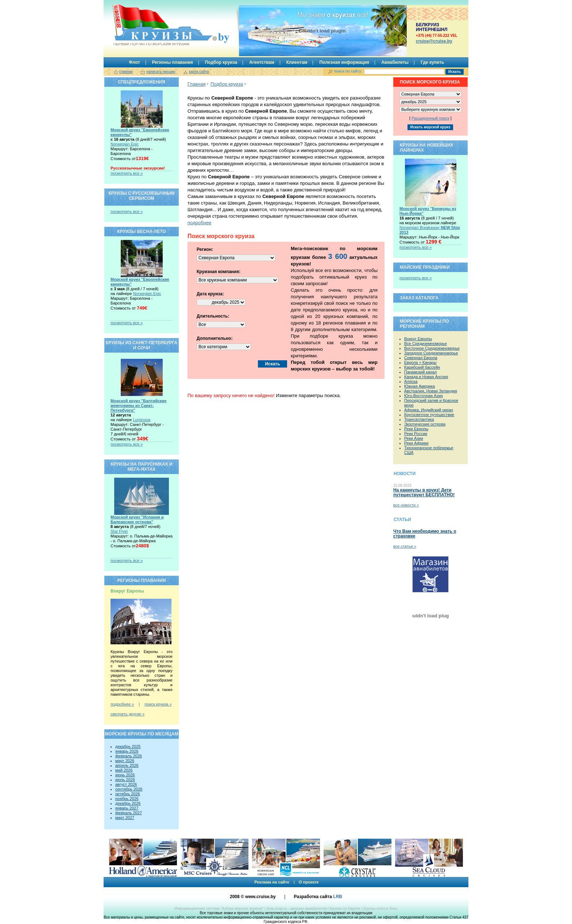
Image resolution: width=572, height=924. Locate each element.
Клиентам (297, 62)
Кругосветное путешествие (429, 415)
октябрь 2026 (128, 794)
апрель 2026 (127, 765)
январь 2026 (127, 751)
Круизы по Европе (345, 909)
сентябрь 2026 (129, 789)
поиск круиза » (158, 704)
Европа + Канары (420, 362)
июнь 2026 (125, 775)
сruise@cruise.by (434, 41)
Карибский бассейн (422, 367)
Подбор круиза (221, 62)
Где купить (432, 62)
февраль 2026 (129, 756)
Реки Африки (416, 443)
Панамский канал (420, 372)
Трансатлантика (419, 419)
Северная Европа (421, 358)
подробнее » (122, 704)
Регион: (205, 249)
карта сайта (199, 72)
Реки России (416, 434)
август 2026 (126, 784)
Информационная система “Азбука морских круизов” (219, 909)
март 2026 (125, 761)
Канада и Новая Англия (426, 377)
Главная (196, 84)
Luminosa (142, 420)
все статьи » (405, 546)
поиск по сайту (347, 71)
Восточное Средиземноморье (432, 348)
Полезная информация (344, 62)
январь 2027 (127, 808)
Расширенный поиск (430, 118)
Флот (134, 62)
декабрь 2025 (128, 746)
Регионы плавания (173, 62)
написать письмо (161, 72)
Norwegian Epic (125, 144)
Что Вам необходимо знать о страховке (425, 534)
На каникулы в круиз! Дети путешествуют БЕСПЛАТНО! (424, 492)
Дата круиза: (210, 294)
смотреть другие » (127, 714)
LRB (338, 897)
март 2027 (125, 818)
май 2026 (124, 770)
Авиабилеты (395, 62)
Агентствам (262, 62)
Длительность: (213, 316)
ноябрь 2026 (127, 799)
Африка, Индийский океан (429, 410)
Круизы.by (151, 25)
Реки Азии (414, 438)
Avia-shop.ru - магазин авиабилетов (297, 909)
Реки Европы (416, 429)
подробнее (199, 223)
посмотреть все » (127, 173)
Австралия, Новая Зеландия (431, 391)
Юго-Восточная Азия (424, 396)
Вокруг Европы (418, 339)
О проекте (309, 882)
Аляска (411, 381)
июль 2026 (125, 780)
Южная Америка (420, 386)
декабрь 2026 (128, 803)
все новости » (406, 505)
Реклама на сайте (272, 882)
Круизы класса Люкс (380, 909)
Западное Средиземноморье (431, 353)
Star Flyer (119, 531)
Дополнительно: (215, 338)
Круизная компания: (219, 272)
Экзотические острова (425, 424)
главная (126, 72)
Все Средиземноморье (426, 343)
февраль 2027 (129, 813)
